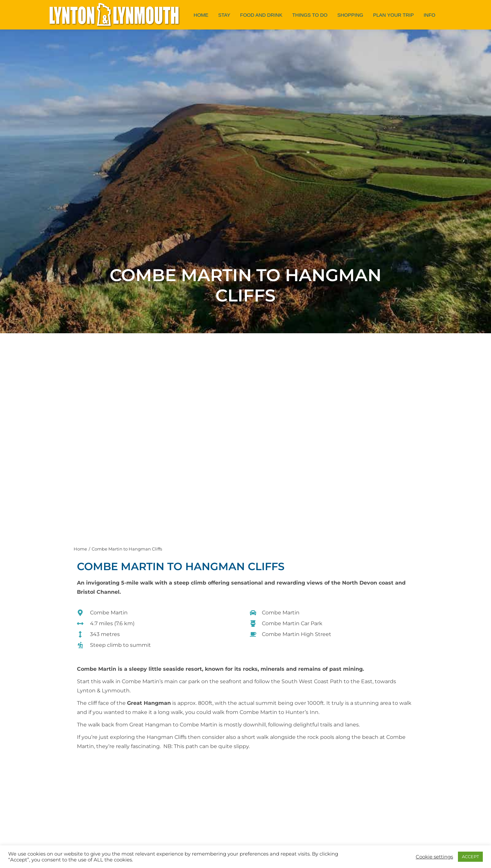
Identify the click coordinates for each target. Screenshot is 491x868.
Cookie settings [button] (434, 857)
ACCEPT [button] (470, 857)
